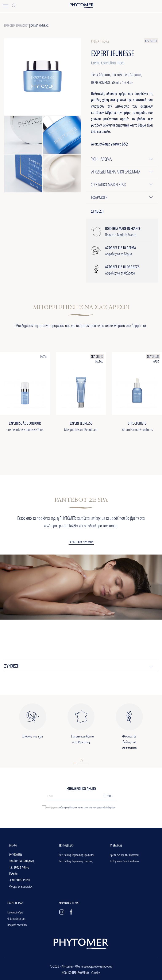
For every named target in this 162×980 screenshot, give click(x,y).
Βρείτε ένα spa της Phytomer (124, 855)
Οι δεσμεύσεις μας (16, 919)
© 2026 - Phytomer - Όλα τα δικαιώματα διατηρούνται (81, 966)
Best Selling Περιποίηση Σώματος (76, 861)
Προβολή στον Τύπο (17, 925)
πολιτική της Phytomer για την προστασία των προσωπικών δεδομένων (87, 807)
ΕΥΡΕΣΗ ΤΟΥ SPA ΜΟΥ (81, 542)
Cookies (96, 973)
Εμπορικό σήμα (15, 912)
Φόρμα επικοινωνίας (21, 886)
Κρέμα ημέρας (39, 25)
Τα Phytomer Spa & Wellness (124, 861)
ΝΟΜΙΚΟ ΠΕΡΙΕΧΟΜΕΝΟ (76, 973)
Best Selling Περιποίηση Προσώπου (76, 855)
